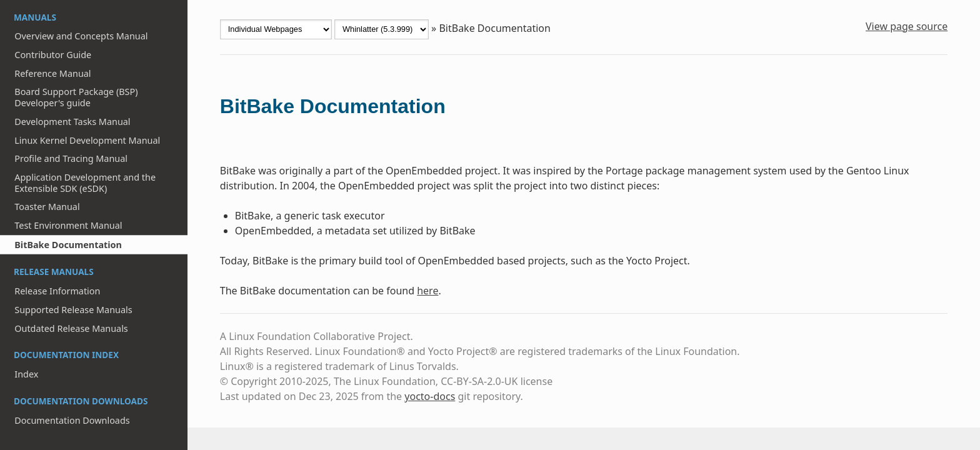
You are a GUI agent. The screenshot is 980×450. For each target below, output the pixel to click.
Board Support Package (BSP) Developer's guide (76, 97)
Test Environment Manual (68, 225)
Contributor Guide (53, 55)
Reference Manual (52, 73)
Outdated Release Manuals (71, 328)
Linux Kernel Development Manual (87, 140)
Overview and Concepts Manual (81, 36)
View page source (907, 26)
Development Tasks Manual (72, 122)
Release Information (57, 291)
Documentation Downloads (72, 420)
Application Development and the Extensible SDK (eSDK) (85, 183)
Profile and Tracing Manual (71, 158)
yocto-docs (430, 396)
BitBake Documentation (68, 245)
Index (26, 374)
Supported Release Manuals (73, 310)
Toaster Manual (47, 207)
